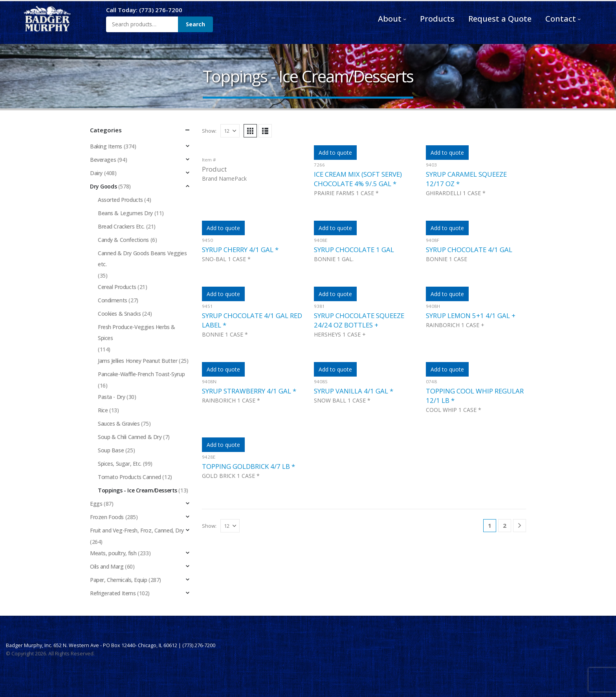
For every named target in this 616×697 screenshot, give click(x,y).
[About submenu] (405, 19)
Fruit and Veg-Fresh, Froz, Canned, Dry (137, 530)
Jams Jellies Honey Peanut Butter (138, 361)
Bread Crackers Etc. (121, 226)
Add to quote (335, 153)
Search (195, 24)
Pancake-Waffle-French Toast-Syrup (141, 374)
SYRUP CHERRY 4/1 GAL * (240, 250)
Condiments (113, 300)
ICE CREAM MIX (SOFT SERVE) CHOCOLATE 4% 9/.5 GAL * (358, 179)
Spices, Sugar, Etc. (120, 464)
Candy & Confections (123, 240)
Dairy (96, 173)
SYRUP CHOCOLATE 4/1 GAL (469, 250)
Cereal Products (117, 287)
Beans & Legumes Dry (125, 213)
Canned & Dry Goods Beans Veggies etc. (142, 259)
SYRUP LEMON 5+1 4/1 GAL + (471, 316)
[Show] (230, 131)
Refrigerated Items (113, 593)
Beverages (103, 160)
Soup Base (111, 450)
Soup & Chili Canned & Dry (130, 437)
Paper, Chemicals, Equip (118, 580)
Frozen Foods (107, 517)
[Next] (520, 526)
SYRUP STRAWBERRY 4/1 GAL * (249, 391)
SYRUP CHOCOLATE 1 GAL (354, 250)
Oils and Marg (107, 566)
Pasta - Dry (111, 397)
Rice (103, 410)
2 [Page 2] (505, 525)
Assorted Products (120, 200)
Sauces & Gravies (119, 424)
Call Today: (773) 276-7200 (144, 10)
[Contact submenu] (579, 19)
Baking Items (106, 146)
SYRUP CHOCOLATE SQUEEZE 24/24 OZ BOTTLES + (359, 320)
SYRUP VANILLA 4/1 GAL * (354, 391)
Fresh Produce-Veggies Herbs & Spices (137, 332)
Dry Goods (103, 186)
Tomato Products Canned (129, 477)
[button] (250, 131)
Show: (209, 131)
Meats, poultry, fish (113, 553)
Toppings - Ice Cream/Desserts (137, 490)
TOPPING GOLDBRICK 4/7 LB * (248, 466)
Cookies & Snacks (119, 314)
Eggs (96, 504)
